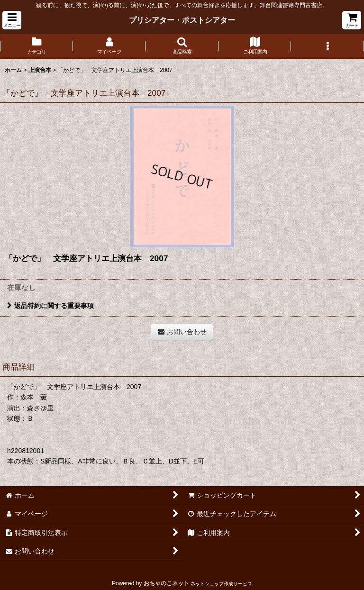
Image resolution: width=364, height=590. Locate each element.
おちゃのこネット (166, 583)
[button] (12, 20)
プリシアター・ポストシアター (182, 20)
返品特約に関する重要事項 (50, 306)
